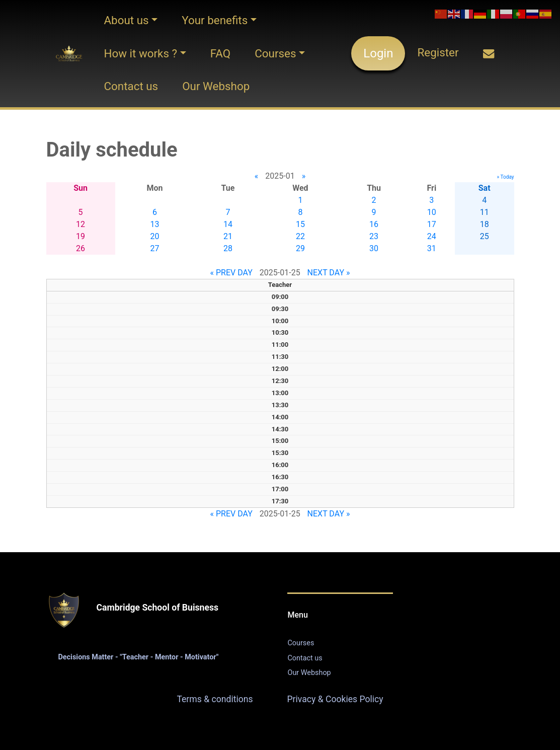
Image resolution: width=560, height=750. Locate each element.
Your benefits (215, 20)
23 (374, 236)
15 (300, 224)
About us (126, 20)
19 (81, 236)
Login (378, 53)
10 (432, 212)
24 (432, 236)
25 (485, 236)
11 (485, 212)
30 (374, 248)
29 (300, 248)
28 (228, 248)
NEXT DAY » (329, 273)
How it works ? (140, 53)
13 (155, 224)
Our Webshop (216, 86)
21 (228, 236)
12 (81, 224)
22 (300, 236)
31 (432, 248)
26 (81, 248)
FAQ (220, 53)
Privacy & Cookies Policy (335, 699)
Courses (275, 53)
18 (485, 224)
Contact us (131, 86)
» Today (506, 177)
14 (228, 224)
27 (155, 248)
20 (155, 236)
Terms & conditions (215, 699)
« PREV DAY (231, 273)
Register (438, 52)
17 (432, 224)
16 (374, 224)
